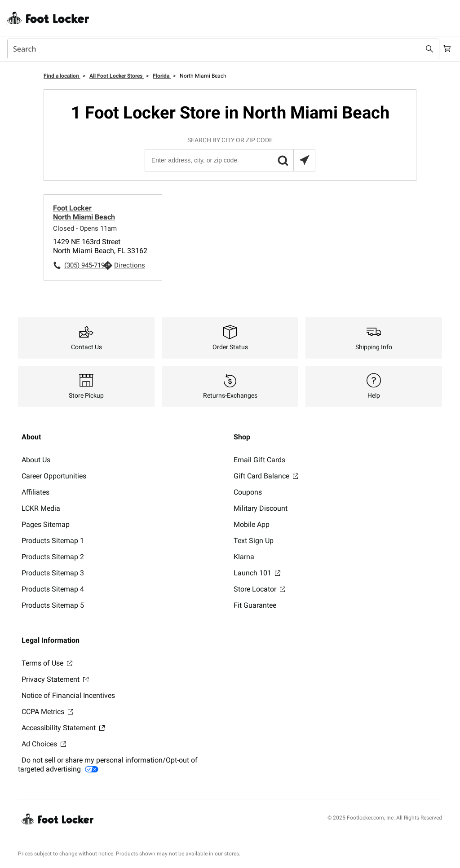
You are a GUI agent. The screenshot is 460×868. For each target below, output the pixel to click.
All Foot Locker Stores (117, 76)
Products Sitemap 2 (53, 557)
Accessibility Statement (63, 728)
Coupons (248, 492)
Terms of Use (47, 663)
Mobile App (252, 524)
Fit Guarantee (255, 605)
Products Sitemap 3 (53, 573)
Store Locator (259, 589)
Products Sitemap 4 (53, 589)
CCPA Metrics (47, 712)
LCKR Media (41, 508)
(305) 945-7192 (84, 265)
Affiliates (35, 492)
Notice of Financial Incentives (68, 695)
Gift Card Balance (266, 476)
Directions (130, 265)
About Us (36, 460)
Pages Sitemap (46, 524)
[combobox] (221, 49)
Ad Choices (44, 744)
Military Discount (261, 508)
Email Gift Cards (259, 460)
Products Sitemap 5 (53, 605)
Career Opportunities (54, 476)
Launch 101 (257, 573)
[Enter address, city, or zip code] (230, 160)
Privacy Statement (55, 679)
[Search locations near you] (304, 160)
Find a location (62, 76)
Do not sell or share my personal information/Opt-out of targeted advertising (108, 765)
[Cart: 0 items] (446, 49)
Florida (162, 76)
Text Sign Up (254, 541)
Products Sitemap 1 (53, 541)
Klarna (244, 557)
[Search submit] (425, 49)
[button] (283, 160)
